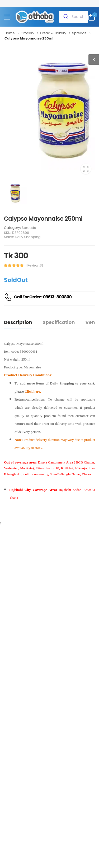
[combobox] (74, 17)
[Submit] (65, 17)
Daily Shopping (28, 237)
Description (18, 322)
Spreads (29, 228)
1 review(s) (34, 265)
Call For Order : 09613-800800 (43, 297)
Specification (59, 322)
